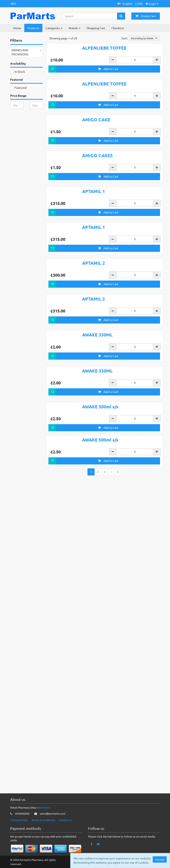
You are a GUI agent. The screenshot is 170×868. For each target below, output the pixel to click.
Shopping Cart (96, 28)
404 (13, 4)
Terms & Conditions (43, 820)
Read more (44, 807)
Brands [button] (75, 28)
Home (17, 28)
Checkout (118, 28)
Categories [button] (54, 28)
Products (33, 28)
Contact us (65, 820)
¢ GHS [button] (139, 4)
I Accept (160, 859)
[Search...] (90, 16)
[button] (125, 4)
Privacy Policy (20, 820)
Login (152, 4)
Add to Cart (108, 95)
